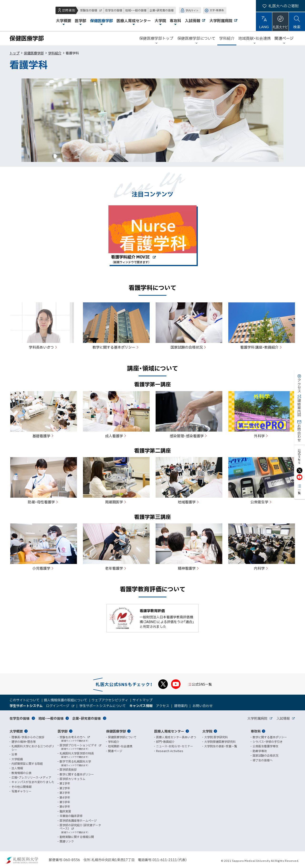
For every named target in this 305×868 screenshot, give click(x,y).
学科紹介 (55, 53)
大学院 (207, 731)
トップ (15, 53)
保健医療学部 (34, 53)
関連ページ (284, 38)
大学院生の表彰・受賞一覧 (221, 746)
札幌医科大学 (19, 15)
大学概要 (16, 731)
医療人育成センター (169, 731)
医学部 (63, 731)
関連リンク (67, 841)
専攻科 (256, 731)
